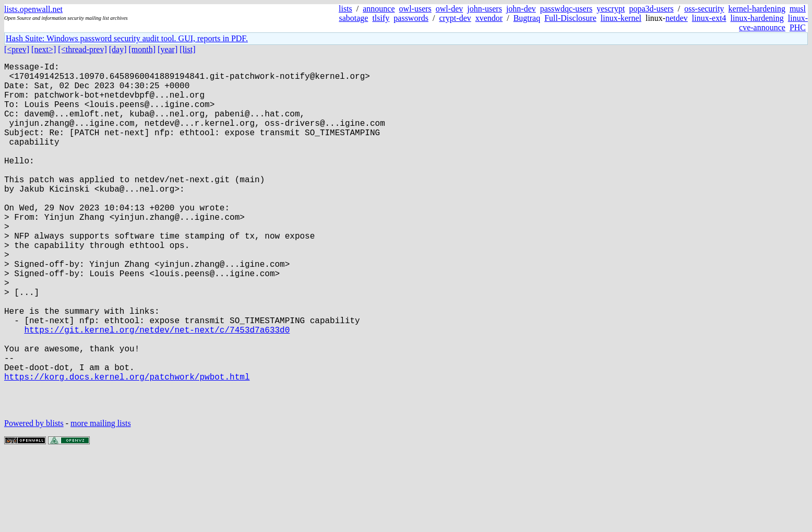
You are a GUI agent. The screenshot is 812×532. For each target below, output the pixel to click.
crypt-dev (455, 18)
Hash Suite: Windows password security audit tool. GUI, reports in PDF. (127, 38)
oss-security (704, 9)
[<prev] (17, 49)
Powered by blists (34, 500)
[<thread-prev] (82, 49)
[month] (142, 49)
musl (798, 9)
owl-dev (449, 9)
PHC (798, 27)
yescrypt (611, 9)
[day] (118, 49)
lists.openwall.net (33, 9)
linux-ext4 (709, 18)
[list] (187, 49)
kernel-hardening (757, 9)
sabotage (353, 18)
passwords (411, 18)
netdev (677, 18)
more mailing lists (101, 500)
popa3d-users (651, 9)
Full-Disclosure (570, 18)
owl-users (415, 9)
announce (379, 9)
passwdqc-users (566, 9)
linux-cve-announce (773, 23)
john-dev (521, 9)
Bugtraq (527, 18)
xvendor (489, 18)
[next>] (44, 49)
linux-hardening (757, 18)
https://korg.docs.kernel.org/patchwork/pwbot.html (127, 447)
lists (345, 9)
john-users (485, 9)
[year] (168, 49)
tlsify (381, 18)
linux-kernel (621, 18)
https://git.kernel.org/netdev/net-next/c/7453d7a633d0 (157, 390)
